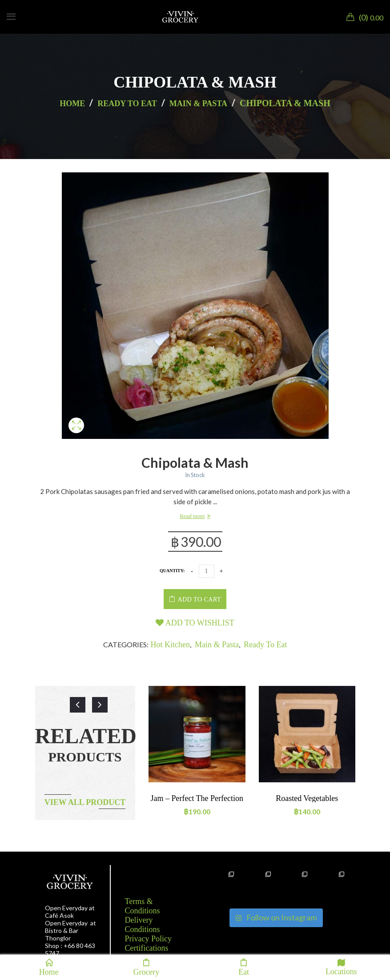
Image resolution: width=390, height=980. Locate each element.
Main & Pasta (198, 104)
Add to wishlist (195, 623)
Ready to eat (127, 104)
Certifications (147, 948)
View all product (85, 802)
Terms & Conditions (143, 906)
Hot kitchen (170, 645)
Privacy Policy (149, 939)
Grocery (146, 967)
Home (72, 104)
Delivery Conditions (143, 925)
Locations (341, 967)
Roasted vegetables (307, 798)
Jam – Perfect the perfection (197, 798)
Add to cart (199, 600)
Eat (244, 967)
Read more (192, 516)
